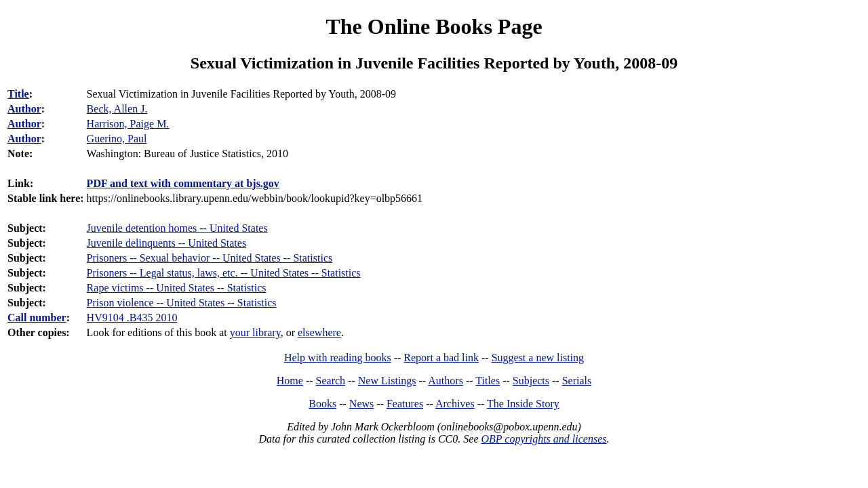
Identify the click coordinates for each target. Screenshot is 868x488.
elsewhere (319, 332)
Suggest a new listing (538, 358)
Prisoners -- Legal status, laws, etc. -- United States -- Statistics (224, 273)
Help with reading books (338, 358)
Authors (446, 381)
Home (290, 381)
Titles (488, 381)
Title (18, 94)
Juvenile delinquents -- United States (167, 243)
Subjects (531, 381)
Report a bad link (441, 358)
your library (255, 332)
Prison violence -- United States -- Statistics (182, 303)
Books (322, 404)
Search (331, 381)
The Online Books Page (434, 26)
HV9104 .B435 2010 (132, 318)
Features (405, 404)
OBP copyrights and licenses (544, 439)
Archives (455, 404)
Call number (37, 318)
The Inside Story (523, 404)
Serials (577, 381)
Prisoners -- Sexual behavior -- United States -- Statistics (210, 258)
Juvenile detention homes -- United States (177, 228)
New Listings (387, 381)
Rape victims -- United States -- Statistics (177, 288)
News (361, 404)
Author (24, 109)
